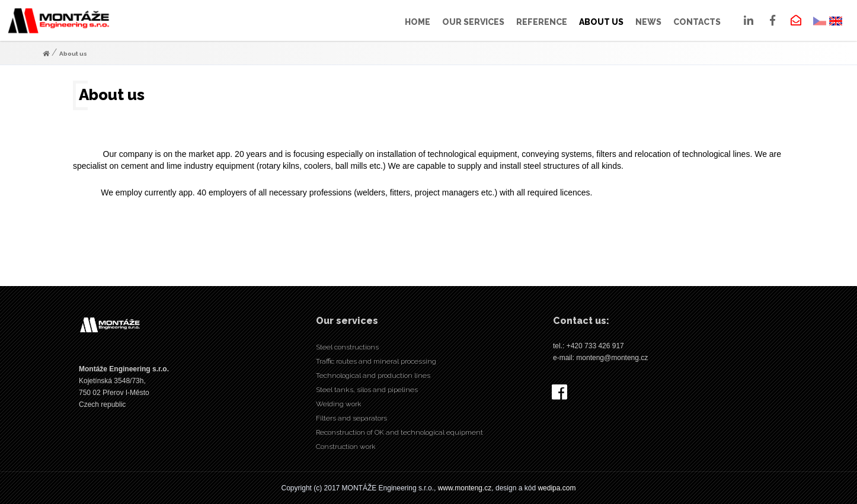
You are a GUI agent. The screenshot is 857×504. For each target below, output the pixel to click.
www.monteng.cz (465, 488)
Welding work (339, 404)
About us (73, 54)
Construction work (346, 447)
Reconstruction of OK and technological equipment (399, 432)
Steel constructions (347, 347)
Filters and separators (351, 418)
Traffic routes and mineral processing (376, 361)
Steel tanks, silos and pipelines (367, 390)
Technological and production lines (373, 375)
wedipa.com (557, 488)
